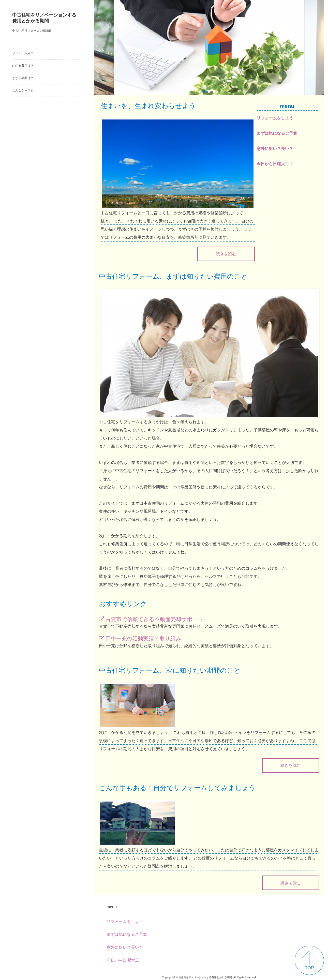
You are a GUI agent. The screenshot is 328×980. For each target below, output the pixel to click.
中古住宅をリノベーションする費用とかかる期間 (44, 18)
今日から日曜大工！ (275, 164)
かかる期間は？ (23, 78)
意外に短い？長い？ (275, 149)
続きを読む (226, 254)
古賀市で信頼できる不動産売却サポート (154, 619)
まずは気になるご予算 (277, 133)
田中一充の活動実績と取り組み (143, 638)
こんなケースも (23, 91)
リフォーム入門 (23, 53)
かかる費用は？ (23, 66)
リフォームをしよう (275, 118)
